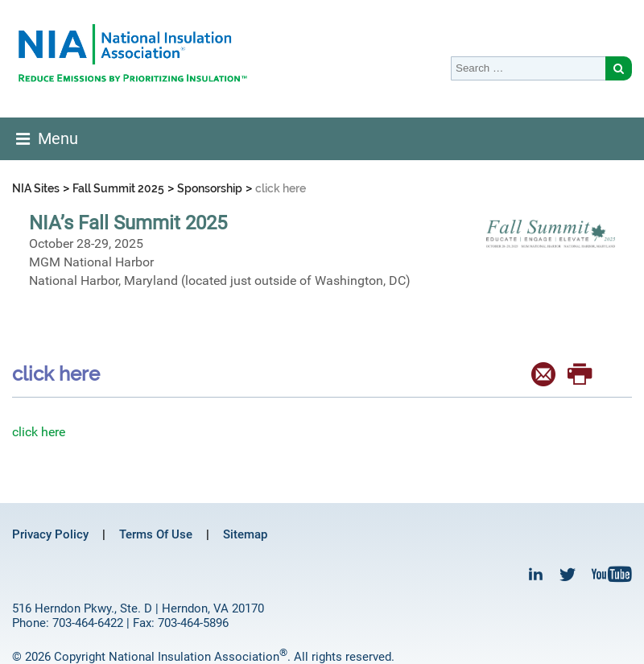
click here (39, 432)
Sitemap (245, 534)
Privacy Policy (50, 534)
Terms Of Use (156, 534)
